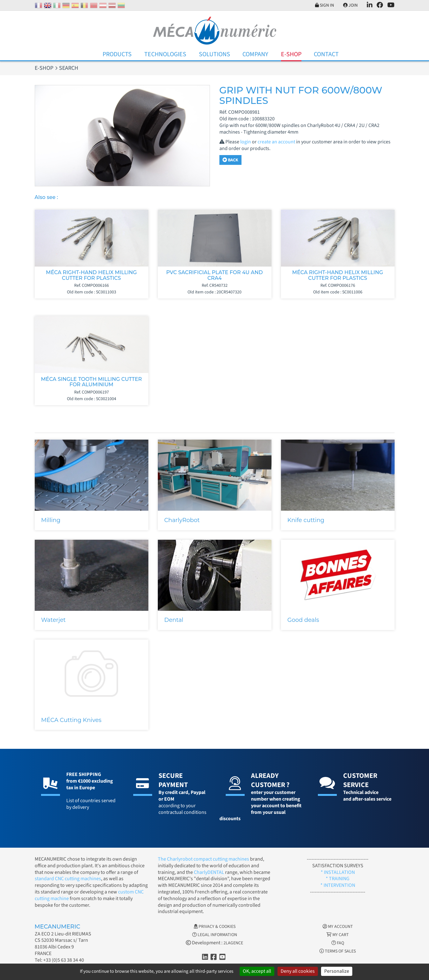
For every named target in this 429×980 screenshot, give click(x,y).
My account (338, 927)
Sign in (325, 5)
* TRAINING (338, 879)
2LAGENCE (233, 943)
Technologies (165, 54)
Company (255, 54)
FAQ (338, 943)
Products (117, 54)
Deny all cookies (298, 971)
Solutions (214, 54)
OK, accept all (257, 971)
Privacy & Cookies (215, 927)
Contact (326, 54)
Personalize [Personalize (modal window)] (337, 971)
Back (230, 160)
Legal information (215, 935)
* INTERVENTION (338, 885)
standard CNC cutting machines (68, 879)
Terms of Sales (338, 951)
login (246, 142)
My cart (338, 935)
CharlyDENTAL (209, 872)
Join (350, 5)
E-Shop (291, 54)
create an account (276, 142)
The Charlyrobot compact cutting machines (203, 859)
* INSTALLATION (338, 872)
